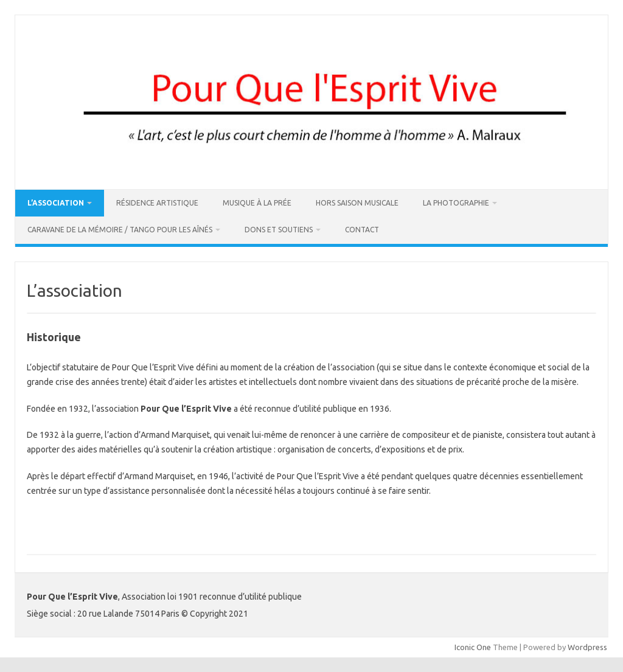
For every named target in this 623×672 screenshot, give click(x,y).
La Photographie (456, 203)
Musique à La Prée (257, 203)
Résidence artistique (157, 203)
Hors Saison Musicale (357, 203)
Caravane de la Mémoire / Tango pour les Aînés (120, 230)
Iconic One (473, 647)
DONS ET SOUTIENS (279, 230)
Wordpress (587, 647)
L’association (56, 203)
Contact (362, 230)
